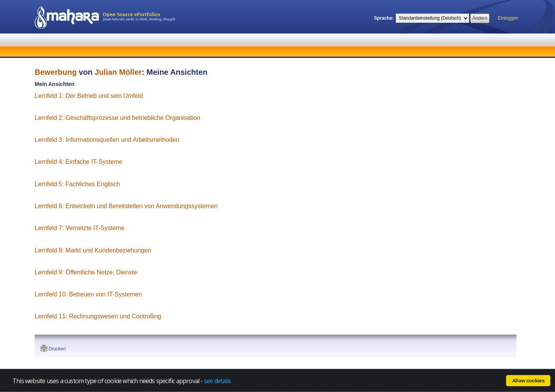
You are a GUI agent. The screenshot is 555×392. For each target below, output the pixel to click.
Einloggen (508, 18)
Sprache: (384, 18)
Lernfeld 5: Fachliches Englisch (77, 184)
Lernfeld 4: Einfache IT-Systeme (79, 162)
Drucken (57, 349)
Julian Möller (118, 72)
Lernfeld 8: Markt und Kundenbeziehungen (93, 250)
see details (217, 381)
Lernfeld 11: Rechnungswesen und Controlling (98, 316)
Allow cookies (528, 380)
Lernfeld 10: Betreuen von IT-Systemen (88, 294)
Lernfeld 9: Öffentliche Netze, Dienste (86, 272)
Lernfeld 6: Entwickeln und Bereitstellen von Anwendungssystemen (126, 206)
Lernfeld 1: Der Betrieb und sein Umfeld (89, 96)
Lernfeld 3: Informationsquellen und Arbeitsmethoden (107, 140)
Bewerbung (56, 72)
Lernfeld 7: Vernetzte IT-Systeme (80, 228)
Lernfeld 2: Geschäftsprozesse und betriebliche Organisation (118, 118)
